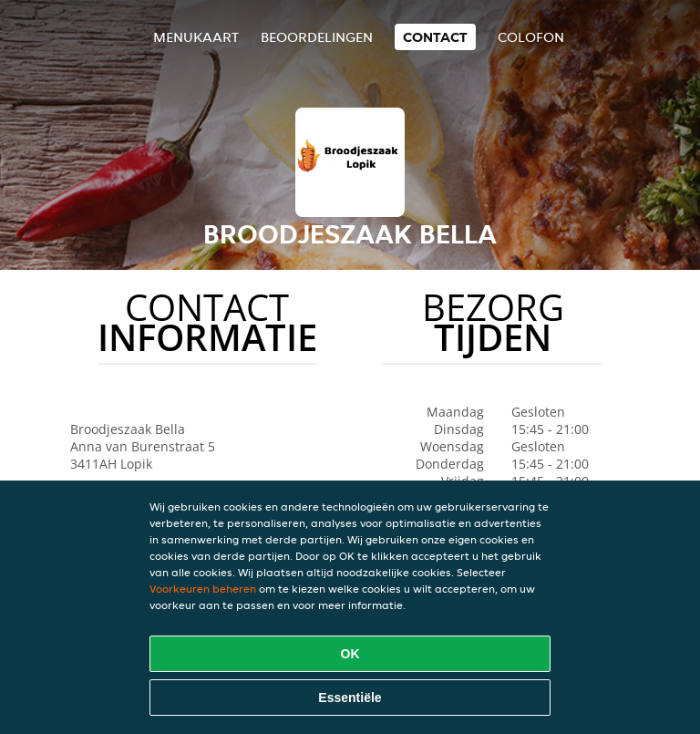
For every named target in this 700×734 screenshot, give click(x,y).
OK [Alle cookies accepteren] (350, 654)
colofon (531, 37)
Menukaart (196, 37)
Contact (435, 37)
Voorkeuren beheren (203, 589)
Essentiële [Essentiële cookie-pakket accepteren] (350, 698)
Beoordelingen (317, 37)
